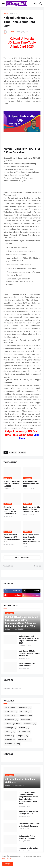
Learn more (6, 859)
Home (6, 14)
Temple (9, 736)
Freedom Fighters (13, 724)
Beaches (26, 720)
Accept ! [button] (8, 864)
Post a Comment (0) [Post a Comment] (22, 557)
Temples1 (10, 740)
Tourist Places (12, 744)
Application (26, 716)
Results (10, 732)
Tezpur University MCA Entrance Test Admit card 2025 (12, 484)
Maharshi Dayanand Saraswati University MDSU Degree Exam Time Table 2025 (29, 640)
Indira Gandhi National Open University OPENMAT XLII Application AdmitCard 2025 (32, 539)
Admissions (25, 708)
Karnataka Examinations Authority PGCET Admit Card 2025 (10, 510)
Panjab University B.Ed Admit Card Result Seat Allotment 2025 (32, 509)
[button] (3, 4)
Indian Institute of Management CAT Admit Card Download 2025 (12, 538)
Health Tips (10, 728)
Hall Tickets (30, 724)
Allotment (25, 712)
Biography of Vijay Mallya (28, 848)
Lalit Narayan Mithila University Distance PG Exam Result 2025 (30, 653)
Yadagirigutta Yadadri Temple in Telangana (27, 837)
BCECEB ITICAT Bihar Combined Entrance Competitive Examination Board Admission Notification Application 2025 (28, 798)
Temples (23, 736)
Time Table (22, 453)
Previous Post (8, 566)
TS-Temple (24, 732)
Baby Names (11, 720)
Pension (24, 728)
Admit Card (14, 14)
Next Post (38, 566)
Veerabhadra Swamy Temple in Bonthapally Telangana (30, 825)
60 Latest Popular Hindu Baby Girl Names (28, 665)
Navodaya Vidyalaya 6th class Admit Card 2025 (31, 484)
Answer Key (11, 716)
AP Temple (10, 708)
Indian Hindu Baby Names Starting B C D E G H (29, 813)
